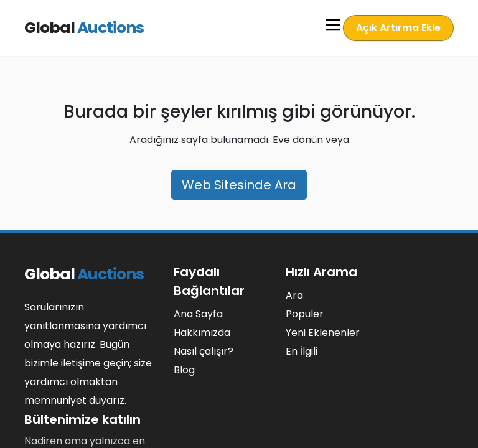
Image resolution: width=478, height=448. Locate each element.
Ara (294, 295)
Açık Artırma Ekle (400, 28)
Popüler (305, 314)
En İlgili (302, 351)
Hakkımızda (202, 333)
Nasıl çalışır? (204, 351)
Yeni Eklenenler (323, 333)
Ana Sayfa (198, 314)
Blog (184, 370)
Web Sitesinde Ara (239, 185)
